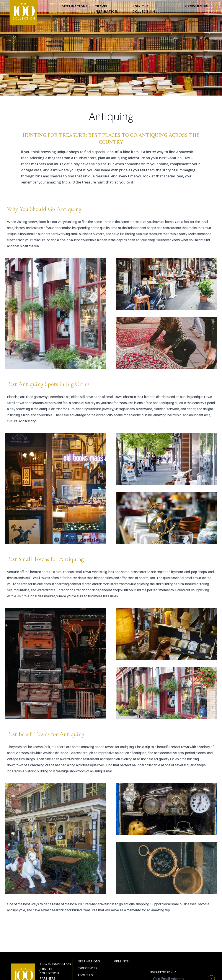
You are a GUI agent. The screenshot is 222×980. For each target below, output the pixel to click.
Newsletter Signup (163, 972)
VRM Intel (122, 961)
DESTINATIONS (75, 6)
